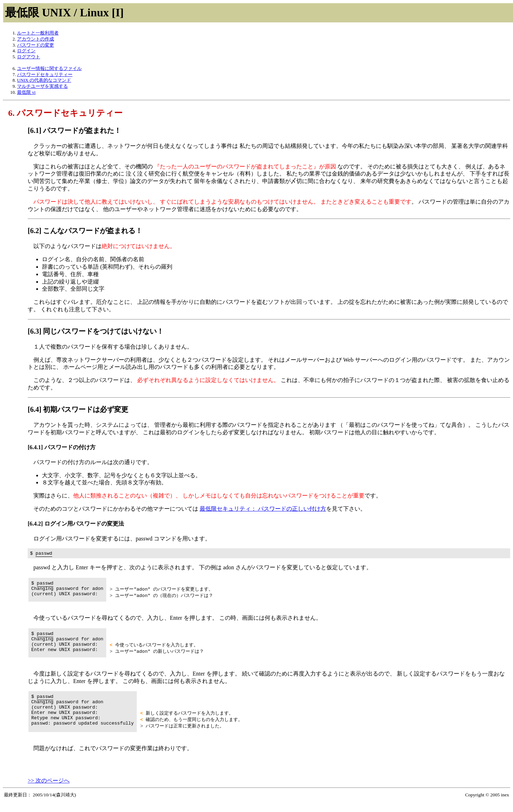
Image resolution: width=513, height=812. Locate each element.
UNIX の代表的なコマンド (44, 80)
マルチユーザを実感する (42, 86)
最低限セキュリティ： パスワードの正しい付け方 (263, 509)
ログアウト (29, 57)
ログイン (26, 51)
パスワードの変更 (36, 45)
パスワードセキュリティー (45, 75)
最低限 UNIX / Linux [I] (64, 12)
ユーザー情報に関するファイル (49, 69)
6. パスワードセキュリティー (65, 113)
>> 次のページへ (49, 791)
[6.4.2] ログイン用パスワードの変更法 (76, 524)
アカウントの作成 (36, 39)
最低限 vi (26, 92)
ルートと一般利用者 (38, 33)
